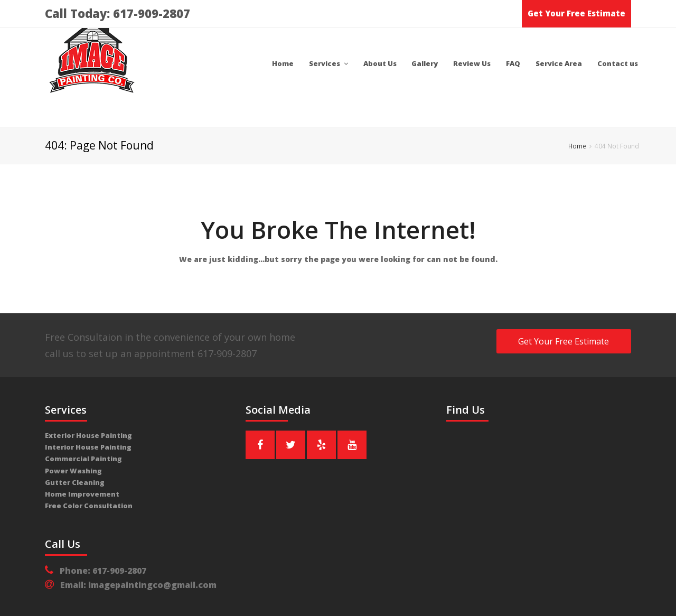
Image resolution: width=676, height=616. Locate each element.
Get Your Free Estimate (576, 13)
